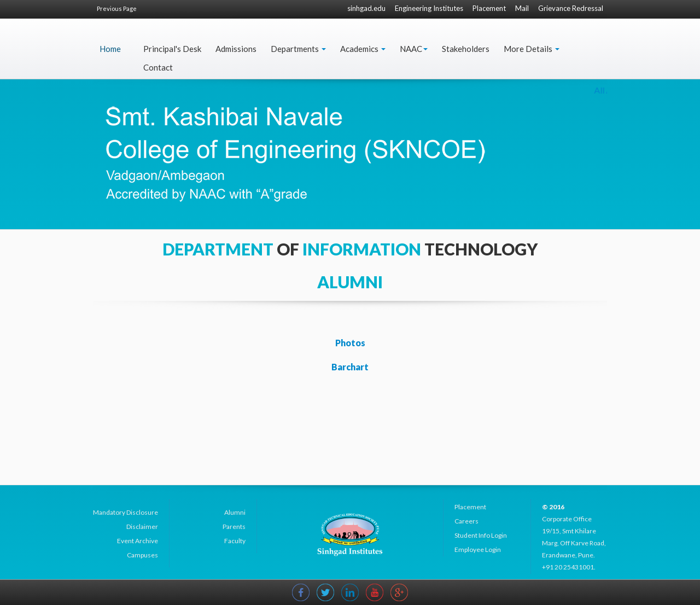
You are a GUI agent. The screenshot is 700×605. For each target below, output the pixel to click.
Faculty (235, 541)
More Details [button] (532, 49)
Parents (234, 527)
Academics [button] (363, 49)
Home (110, 49)
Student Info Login (481, 535)
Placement (489, 8)
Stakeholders (466, 49)
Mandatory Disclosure (126, 512)
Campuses (142, 555)
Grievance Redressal (571, 8)
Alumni (235, 512)
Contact (158, 67)
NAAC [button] (414, 49)
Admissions (236, 49)
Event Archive (138, 541)
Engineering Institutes (429, 8)
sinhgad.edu (366, 8)
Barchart (350, 367)
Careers (466, 521)
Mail (522, 8)
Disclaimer (142, 527)
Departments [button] (298, 49)
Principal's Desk (172, 49)
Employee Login (478, 549)
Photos (350, 343)
